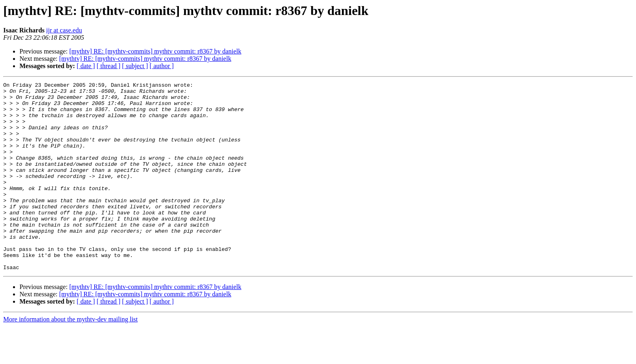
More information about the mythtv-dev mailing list (71, 357)
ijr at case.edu (64, 30)
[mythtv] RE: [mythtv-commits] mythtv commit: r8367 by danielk (155, 51)
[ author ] (162, 66)
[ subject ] (135, 66)
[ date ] (86, 66)
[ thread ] (109, 66)
